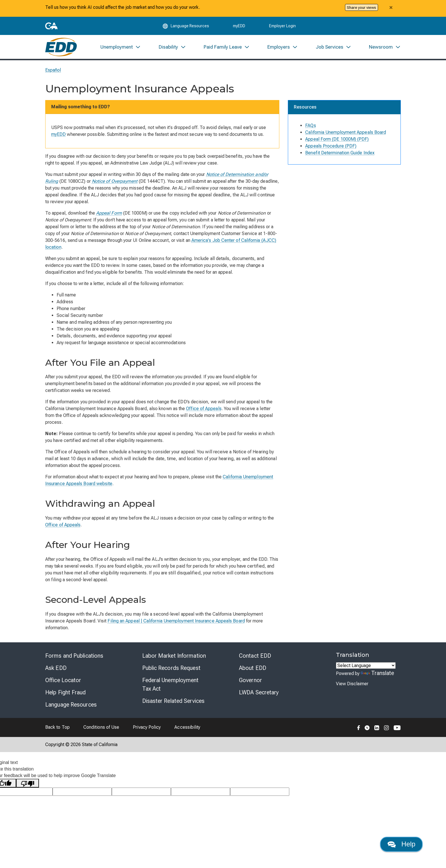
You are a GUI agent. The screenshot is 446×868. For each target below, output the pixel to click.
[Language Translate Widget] (366, 666)
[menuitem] (121, 47)
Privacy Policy (147, 728)
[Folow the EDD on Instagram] (387, 728)
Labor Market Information (174, 656)
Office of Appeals (204, 409)
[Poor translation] (28, 784)
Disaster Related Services (174, 701)
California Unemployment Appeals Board (346, 133)
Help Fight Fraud (66, 693)
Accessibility (187, 728)
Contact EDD (255, 656)
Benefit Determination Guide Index (340, 153)
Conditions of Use (101, 728)
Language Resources (71, 705)
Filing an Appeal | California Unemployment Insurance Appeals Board (176, 621)
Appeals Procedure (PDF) (331, 147)
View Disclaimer (352, 684)
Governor (250, 681)
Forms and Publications (74, 656)
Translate (377, 674)
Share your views (361, 7)
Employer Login (282, 26)
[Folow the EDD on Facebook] (359, 728)
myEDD (239, 26)
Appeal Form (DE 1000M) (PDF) (337, 140)
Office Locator (63, 681)
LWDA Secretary (259, 693)
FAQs (310, 126)
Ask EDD (56, 668)
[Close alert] (391, 7)
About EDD (253, 668)
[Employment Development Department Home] (61, 47)
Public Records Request (171, 668)
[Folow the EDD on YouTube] (397, 728)
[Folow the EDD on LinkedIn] (377, 728)
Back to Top (57, 728)
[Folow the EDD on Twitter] (367, 728)
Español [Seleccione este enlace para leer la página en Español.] (53, 71)
